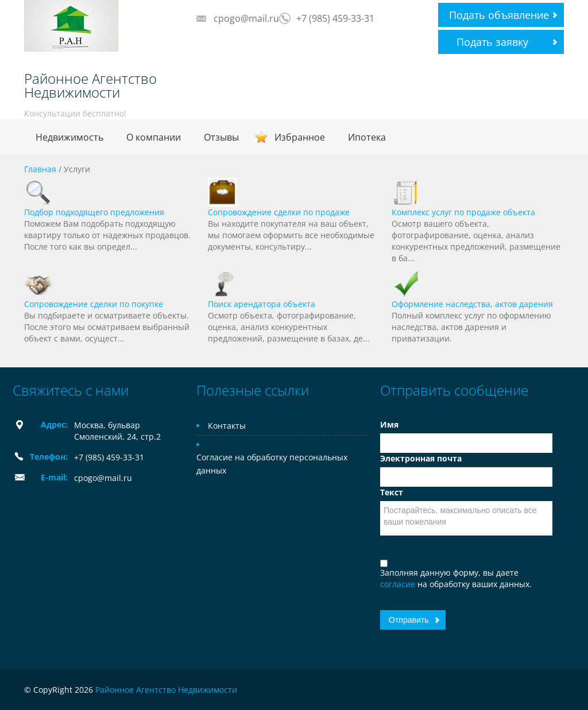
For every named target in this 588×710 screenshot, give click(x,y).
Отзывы (221, 137)
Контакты (227, 426)
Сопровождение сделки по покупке (94, 304)
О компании (154, 137)
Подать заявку (492, 42)
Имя (389, 424)
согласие (399, 584)
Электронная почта (421, 458)
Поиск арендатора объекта (262, 304)
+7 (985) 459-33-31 (335, 18)
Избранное (300, 137)
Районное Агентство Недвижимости (90, 86)
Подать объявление (499, 15)
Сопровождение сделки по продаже (279, 212)
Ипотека (367, 137)
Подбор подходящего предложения (94, 212)
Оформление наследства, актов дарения (472, 304)
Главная (40, 169)
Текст (392, 492)
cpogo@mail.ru (246, 18)
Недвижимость (69, 137)
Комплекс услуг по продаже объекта (463, 212)
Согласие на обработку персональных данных (272, 464)
